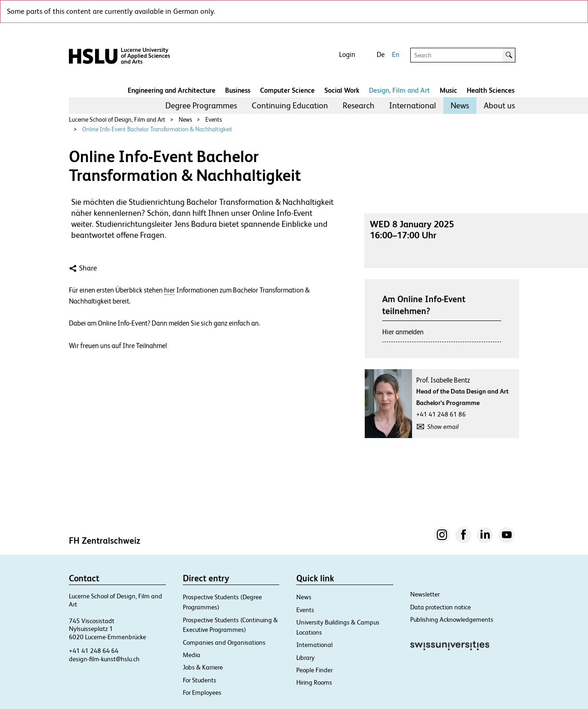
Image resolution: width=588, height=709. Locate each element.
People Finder (314, 670)
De (381, 54)
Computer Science (287, 90)
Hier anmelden (403, 332)
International (413, 105)
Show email (443, 427)
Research (359, 105)
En (396, 54)
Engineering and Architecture (172, 90)
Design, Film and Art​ (399, 90)
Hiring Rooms (314, 682)
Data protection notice (441, 607)
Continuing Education (290, 105)
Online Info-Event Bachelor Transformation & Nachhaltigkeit (157, 129)
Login (347, 54)
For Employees (202, 692)
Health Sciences (491, 90)
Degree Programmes (201, 105)
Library (305, 658)
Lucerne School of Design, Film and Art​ (117, 120)
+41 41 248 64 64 (94, 651)
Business (238, 90)
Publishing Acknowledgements (452, 619)
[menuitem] (201, 106)
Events (214, 120)
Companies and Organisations (224, 642)
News (460, 105)
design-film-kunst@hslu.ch (104, 659)
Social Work (342, 90)
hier (170, 290)
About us (499, 105)
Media (192, 655)
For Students (200, 680)
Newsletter (425, 594)
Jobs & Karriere (203, 667)
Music (448, 90)
